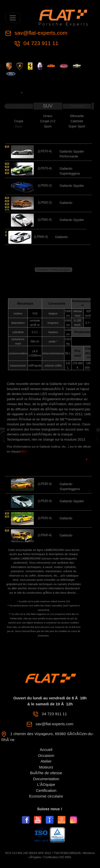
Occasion (46, 755)
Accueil (46, 749)
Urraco (48, 116)
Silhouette (77, 116)
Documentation (46, 779)
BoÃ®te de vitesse (46, 773)
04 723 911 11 (40, 43)
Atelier (46, 761)
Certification (46, 790)
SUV (48, 106)
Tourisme (77, 106)
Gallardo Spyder (72, 186)
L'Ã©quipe (46, 784)
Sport (48, 126)
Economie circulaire (46, 796)
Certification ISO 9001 (57, 857)
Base (19, 126)
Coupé (19, 121)
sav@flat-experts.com (40, 33)
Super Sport (77, 126)
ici (24, 451)
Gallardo (66, 203)
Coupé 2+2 (48, 121)
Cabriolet (77, 121)
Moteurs (46, 767)
